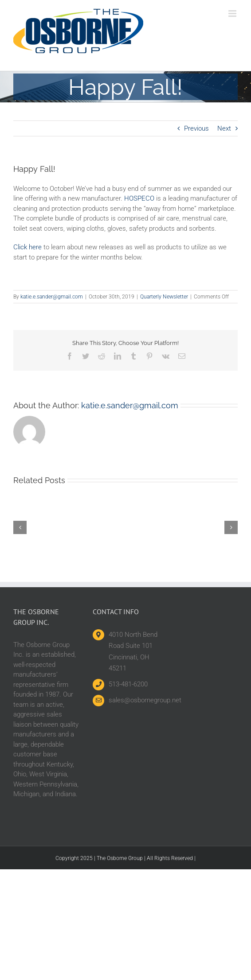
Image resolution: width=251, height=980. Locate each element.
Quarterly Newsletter (164, 297)
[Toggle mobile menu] (233, 14)
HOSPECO (139, 198)
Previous (196, 128)
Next (224, 128)
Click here (27, 247)
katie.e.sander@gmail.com (52, 297)
